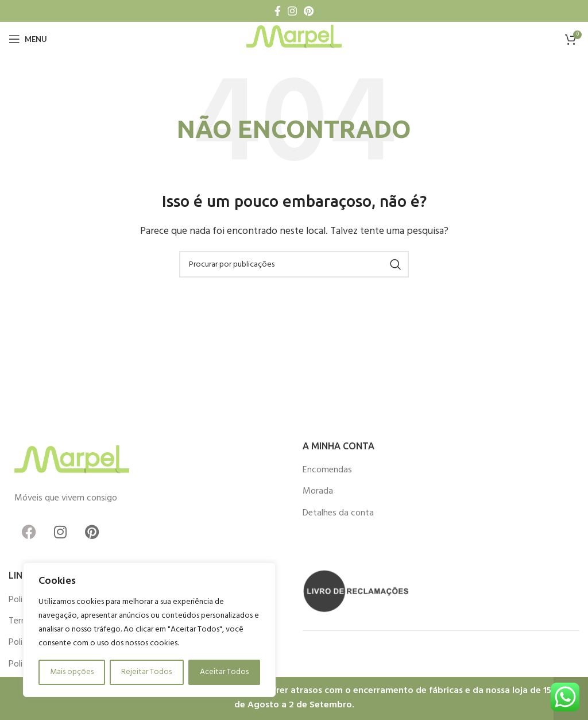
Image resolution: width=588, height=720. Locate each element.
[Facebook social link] (278, 11)
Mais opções (72, 672)
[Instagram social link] (292, 11)
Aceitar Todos (224, 672)
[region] (149, 630)
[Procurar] (294, 264)
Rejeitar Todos (146, 672)
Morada (318, 491)
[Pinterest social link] (309, 11)
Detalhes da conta (338, 513)
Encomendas (327, 470)
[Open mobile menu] (28, 39)
